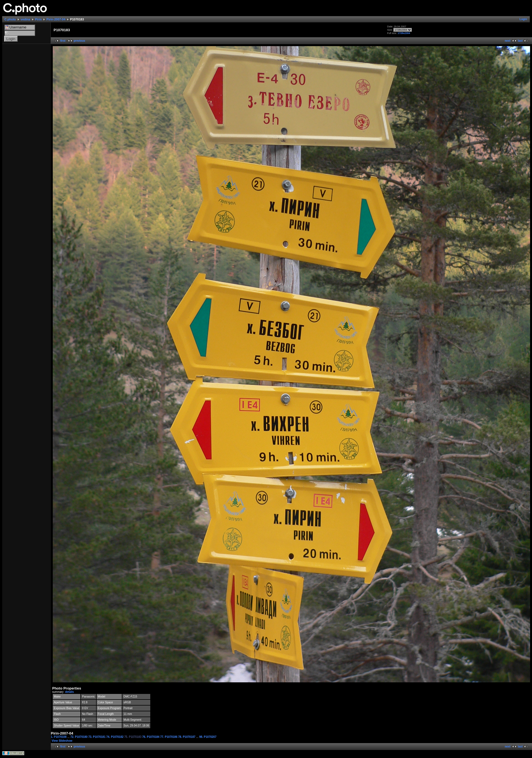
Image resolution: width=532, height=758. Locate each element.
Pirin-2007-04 (56, 19)
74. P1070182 (115, 737)
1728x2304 (404, 33)
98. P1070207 (208, 737)
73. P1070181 (97, 737)
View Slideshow (62, 741)
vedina (26, 19)
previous (80, 41)
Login (523, 19)
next (508, 41)
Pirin (38, 19)
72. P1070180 (79, 737)
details (70, 692)
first (63, 41)
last (520, 41)
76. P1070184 (151, 737)
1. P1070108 (59, 737)
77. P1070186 (169, 737)
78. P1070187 (187, 737)
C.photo (10, 19)
